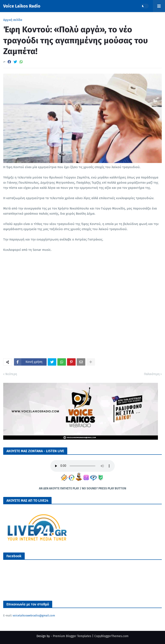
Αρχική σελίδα (13, 20)
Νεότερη (11, 374)
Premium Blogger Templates (72, 636)
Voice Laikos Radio (22, 6)
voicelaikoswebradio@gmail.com (34, 615)
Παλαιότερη (152, 374)
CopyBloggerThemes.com (111, 636)
